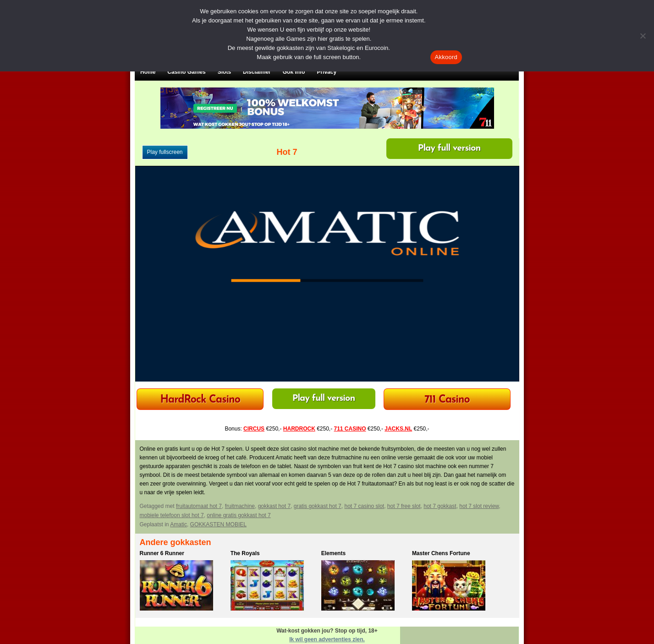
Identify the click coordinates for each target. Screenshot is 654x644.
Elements (333, 553)
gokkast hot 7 (274, 506)
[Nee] (643, 36)
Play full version (449, 148)
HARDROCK (299, 429)
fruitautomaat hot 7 (199, 506)
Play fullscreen (165, 152)
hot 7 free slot (404, 506)
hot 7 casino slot (364, 506)
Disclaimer (257, 72)
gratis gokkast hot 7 (318, 506)
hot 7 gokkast (440, 506)
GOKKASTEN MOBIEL (218, 524)
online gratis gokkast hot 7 (239, 515)
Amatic (179, 524)
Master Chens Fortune (441, 553)
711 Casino (447, 400)
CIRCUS (254, 429)
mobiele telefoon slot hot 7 (172, 515)
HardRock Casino (200, 400)
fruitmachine (240, 506)
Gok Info (294, 72)
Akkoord (446, 57)
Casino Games (186, 72)
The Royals (245, 553)
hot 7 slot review (479, 506)
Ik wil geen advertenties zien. (327, 639)
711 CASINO (350, 429)
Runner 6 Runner (162, 553)
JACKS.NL (398, 429)
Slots (224, 72)
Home (148, 72)
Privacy (327, 72)
